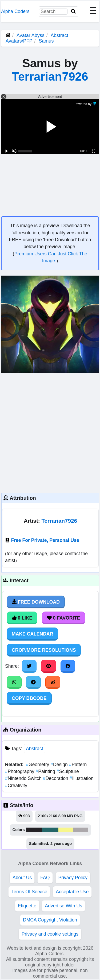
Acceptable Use (72, 892)
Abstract (35, 749)
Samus (46, 41)
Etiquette (27, 906)
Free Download (36, 602)
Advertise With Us (63, 906)
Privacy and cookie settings (50, 934)
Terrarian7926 (50, 76)
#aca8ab (81, 830)
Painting (46, 771)
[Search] (73, 12)
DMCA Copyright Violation (50, 920)
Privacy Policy (73, 878)
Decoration (56, 778)
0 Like (22, 618)
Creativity (16, 786)
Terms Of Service (29, 892)
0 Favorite (63, 618)
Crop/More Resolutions (44, 650)
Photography (20, 771)
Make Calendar (32, 634)
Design (60, 765)
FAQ (45, 878)
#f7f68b (66, 830)
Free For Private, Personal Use (45, 540)
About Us (22, 878)
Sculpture (68, 771)
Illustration (82, 778)
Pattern (78, 765)
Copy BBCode (29, 698)
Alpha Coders (15, 11)
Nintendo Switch (24, 778)
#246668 (50, 830)
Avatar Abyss (31, 35)
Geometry (38, 765)
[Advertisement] (50, 432)
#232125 (34, 830)
